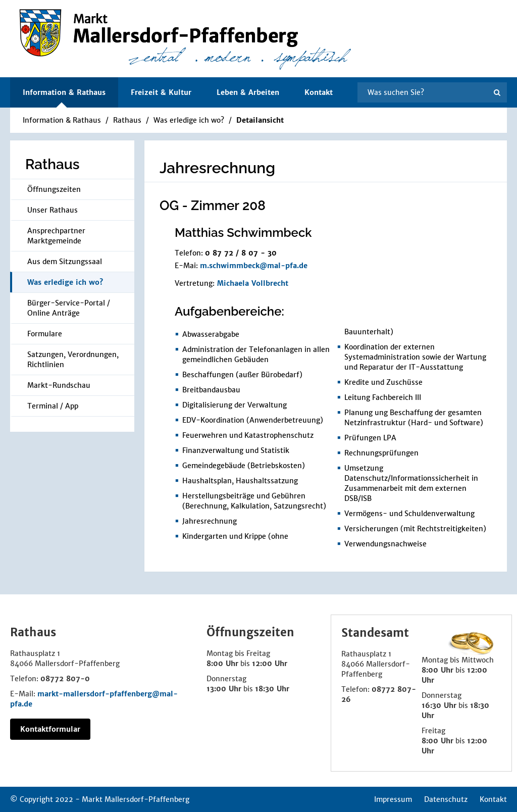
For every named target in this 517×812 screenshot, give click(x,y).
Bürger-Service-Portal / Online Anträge (69, 308)
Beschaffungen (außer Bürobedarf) (242, 375)
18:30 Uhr (272, 689)
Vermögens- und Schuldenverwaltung (409, 514)
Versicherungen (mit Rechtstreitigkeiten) (415, 529)
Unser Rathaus (53, 210)
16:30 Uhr (439, 705)
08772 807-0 (65, 679)
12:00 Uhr (270, 664)
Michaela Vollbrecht (253, 283)
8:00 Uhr (222, 664)
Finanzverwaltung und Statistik (236, 450)
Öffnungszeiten (54, 189)
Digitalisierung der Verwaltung (235, 405)
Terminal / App (53, 406)
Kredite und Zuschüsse (383, 382)
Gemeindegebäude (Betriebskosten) (244, 466)
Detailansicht (260, 120)
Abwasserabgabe (211, 334)
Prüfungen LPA (370, 438)
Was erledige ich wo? (189, 120)
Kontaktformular (50, 729)
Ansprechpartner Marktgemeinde (56, 236)
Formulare (45, 334)
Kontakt (319, 92)
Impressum (393, 799)
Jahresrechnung (210, 521)
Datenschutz (446, 799)
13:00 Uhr (224, 689)
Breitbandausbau (211, 390)
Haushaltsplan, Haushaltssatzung (240, 481)
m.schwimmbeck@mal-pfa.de (254, 266)
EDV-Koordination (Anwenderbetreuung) (253, 420)
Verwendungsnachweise (385, 544)
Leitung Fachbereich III (383, 397)
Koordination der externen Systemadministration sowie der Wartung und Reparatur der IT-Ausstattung (415, 357)
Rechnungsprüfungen (381, 453)
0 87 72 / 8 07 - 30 (241, 253)
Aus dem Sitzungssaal (65, 262)
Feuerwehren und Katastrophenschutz (248, 435)
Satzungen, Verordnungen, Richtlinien (73, 360)
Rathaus (127, 120)
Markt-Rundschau (59, 385)
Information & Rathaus (62, 120)
